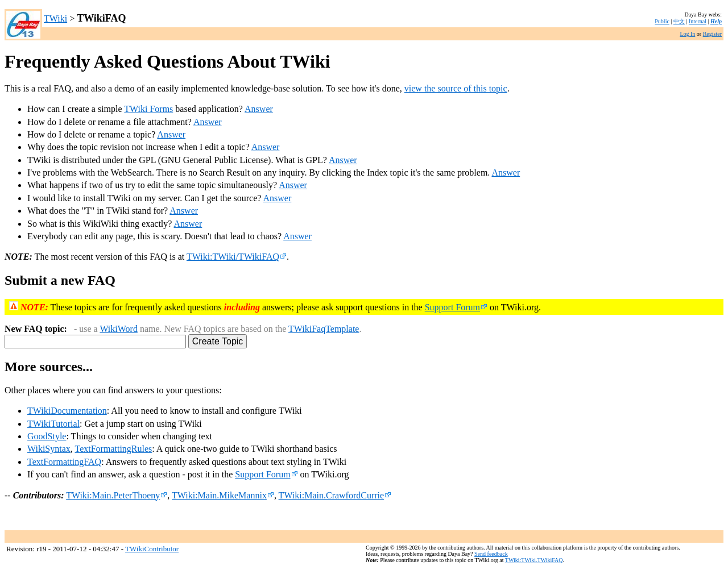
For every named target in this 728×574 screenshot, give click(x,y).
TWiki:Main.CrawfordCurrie (335, 495)
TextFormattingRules (114, 449)
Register (712, 34)
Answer (259, 109)
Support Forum (456, 307)
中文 (679, 21)
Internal (698, 21)
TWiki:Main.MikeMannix (223, 495)
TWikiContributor (152, 549)
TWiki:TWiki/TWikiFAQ (237, 257)
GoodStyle (47, 436)
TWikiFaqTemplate (324, 329)
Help (716, 21)
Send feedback (491, 554)
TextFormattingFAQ (64, 462)
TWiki (55, 18)
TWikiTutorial (53, 424)
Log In (687, 34)
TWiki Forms (148, 109)
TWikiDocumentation (67, 411)
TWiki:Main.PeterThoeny (117, 495)
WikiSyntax (49, 449)
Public (662, 21)
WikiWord (119, 329)
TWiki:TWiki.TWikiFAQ (534, 560)
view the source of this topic (456, 88)
